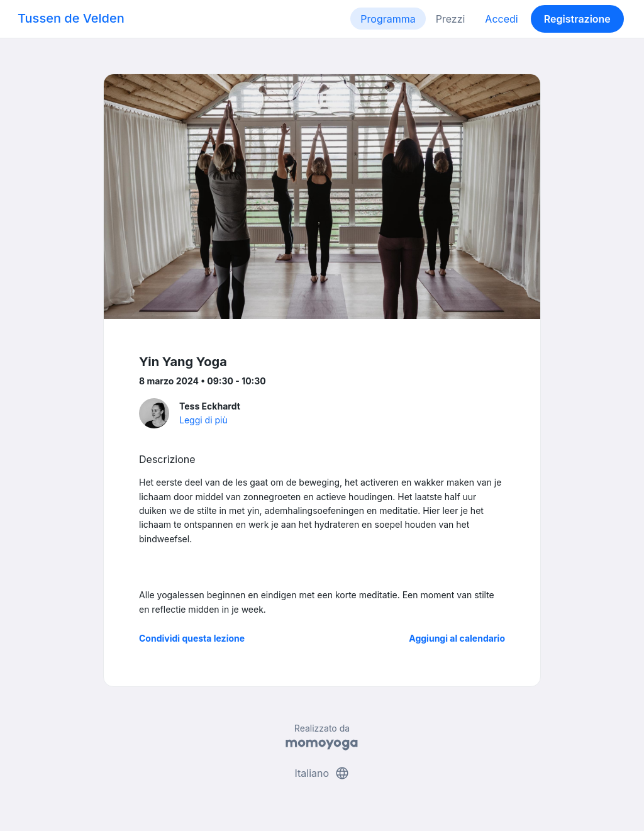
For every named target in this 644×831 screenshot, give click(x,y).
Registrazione (577, 19)
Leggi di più (203, 420)
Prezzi (451, 19)
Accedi (501, 19)
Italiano (322, 773)
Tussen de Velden (71, 18)
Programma (388, 19)
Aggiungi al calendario (457, 638)
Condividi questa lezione (192, 638)
